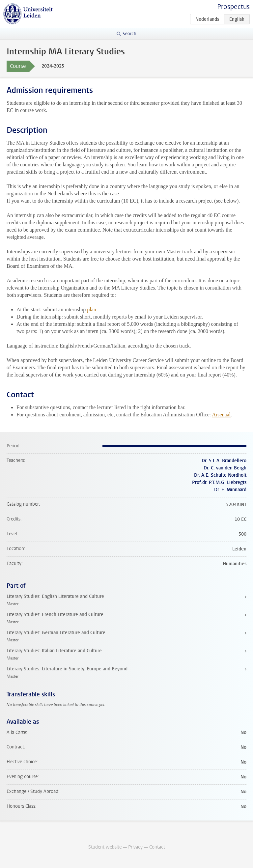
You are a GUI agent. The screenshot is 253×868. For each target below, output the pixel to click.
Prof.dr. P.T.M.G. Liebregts (219, 482)
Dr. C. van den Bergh (225, 468)
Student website (105, 847)
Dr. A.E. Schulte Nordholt (220, 475)
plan (92, 309)
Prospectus (233, 7)
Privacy (135, 847)
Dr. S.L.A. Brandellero (224, 461)
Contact (157, 847)
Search (129, 34)
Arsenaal (221, 415)
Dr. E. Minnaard (230, 490)
